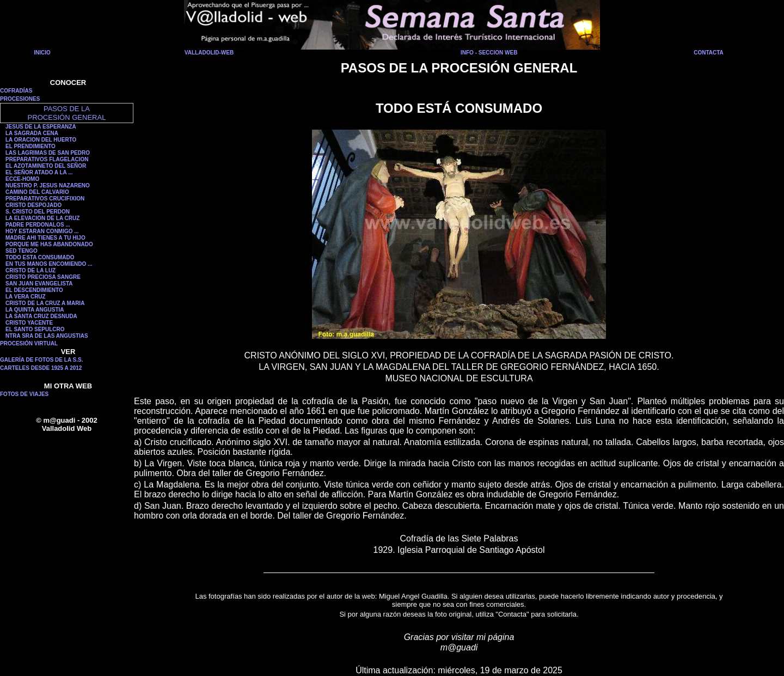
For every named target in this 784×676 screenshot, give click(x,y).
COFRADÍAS (16, 91)
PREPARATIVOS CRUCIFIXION (45, 199)
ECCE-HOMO (22, 179)
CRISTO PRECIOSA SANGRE (43, 277)
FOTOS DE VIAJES (24, 394)
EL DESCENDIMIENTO (34, 290)
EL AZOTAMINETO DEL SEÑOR (46, 166)
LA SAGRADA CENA (32, 133)
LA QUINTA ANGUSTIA (35, 310)
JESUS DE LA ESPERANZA (41, 127)
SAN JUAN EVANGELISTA (39, 284)
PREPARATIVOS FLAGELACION (47, 159)
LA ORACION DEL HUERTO (41, 140)
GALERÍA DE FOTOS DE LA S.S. (41, 360)
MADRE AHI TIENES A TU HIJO (45, 238)
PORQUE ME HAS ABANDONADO (49, 244)
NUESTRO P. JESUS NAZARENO (48, 185)
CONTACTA (709, 53)
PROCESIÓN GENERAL (67, 117)
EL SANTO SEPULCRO (35, 329)
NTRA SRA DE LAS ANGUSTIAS (47, 336)
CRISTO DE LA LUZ (30, 270)
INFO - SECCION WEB (489, 53)
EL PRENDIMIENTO (30, 146)
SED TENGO (22, 251)
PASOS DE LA (67, 109)
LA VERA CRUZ (26, 297)
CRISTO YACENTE (29, 323)
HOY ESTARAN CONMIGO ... (42, 231)
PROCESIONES (20, 99)
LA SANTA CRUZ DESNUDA (41, 316)
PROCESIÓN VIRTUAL (29, 343)
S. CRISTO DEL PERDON (38, 212)
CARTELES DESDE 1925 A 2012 (41, 368)
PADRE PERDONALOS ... (38, 225)
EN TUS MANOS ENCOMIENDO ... (49, 264)
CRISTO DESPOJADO (33, 205)
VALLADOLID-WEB (209, 53)
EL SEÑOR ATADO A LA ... (39, 172)
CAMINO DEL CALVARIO (37, 192)
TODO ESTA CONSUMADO (40, 257)
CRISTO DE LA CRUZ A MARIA (45, 303)
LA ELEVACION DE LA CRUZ (42, 218)
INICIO (42, 53)
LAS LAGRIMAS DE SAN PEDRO (48, 153)
